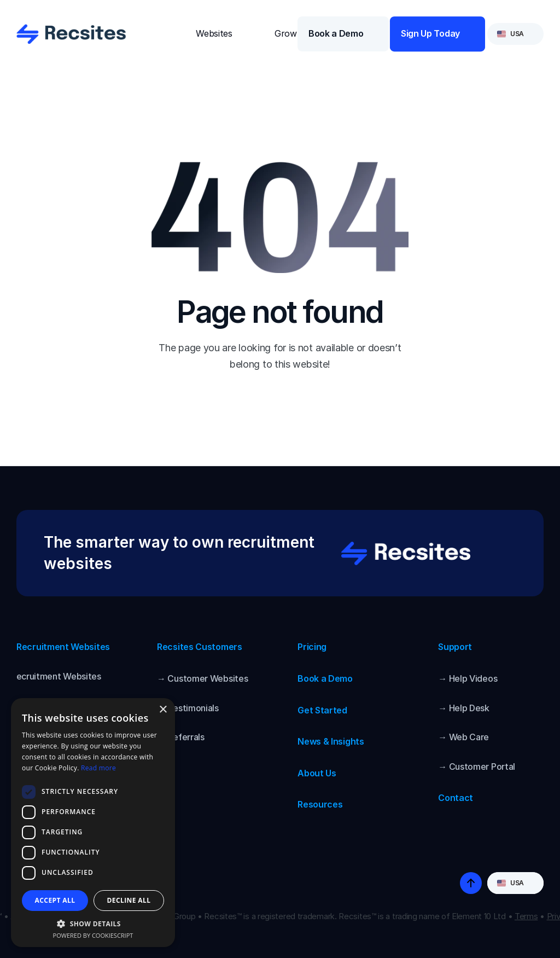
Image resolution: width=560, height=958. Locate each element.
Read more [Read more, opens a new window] (98, 768)
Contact (456, 798)
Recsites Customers (200, 647)
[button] (93, 923)
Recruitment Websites (63, 647)
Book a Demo (325, 678)
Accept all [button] (55, 900)
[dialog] (93, 823)
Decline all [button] (129, 900)
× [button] (163, 710)
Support (455, 647)
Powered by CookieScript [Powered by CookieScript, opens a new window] (93, 935)
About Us (317, 773)
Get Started (322, 710)
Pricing (312, 647)
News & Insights (331, 741)
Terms (526, 916)
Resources (320, 804)
